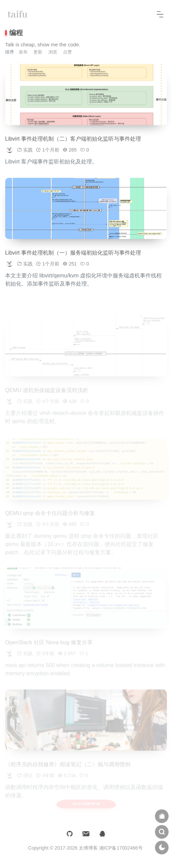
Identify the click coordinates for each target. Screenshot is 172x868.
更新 (38, 52)
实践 (28, 152)
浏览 (53, 52)
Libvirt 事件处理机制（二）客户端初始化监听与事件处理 (73, 141)
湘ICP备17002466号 (121, 848)
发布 (23, 52)
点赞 (67, 52)
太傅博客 (88, 848)
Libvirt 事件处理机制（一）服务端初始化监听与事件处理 (73, 255)
